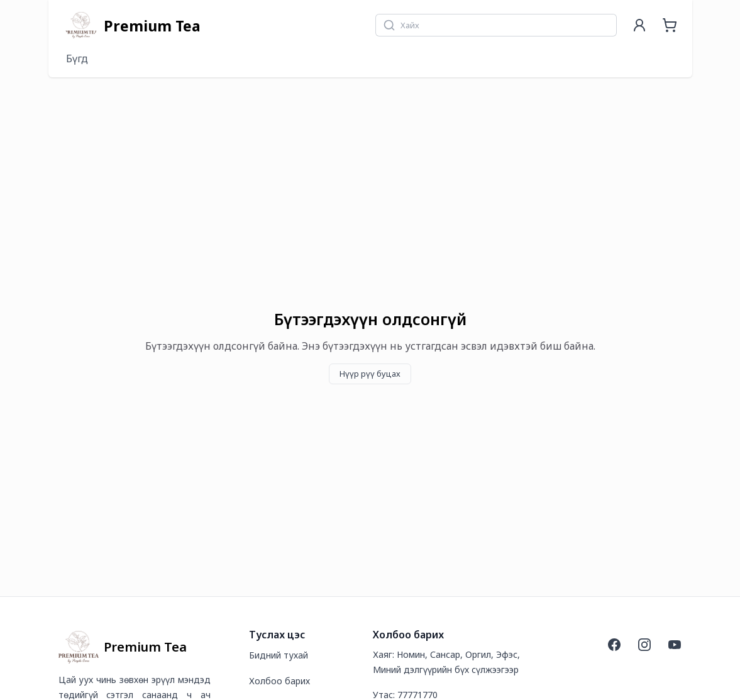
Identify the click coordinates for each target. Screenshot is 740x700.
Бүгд (77, 58)
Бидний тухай (279, 655)
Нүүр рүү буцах (370, 374)
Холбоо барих (279, 681)
